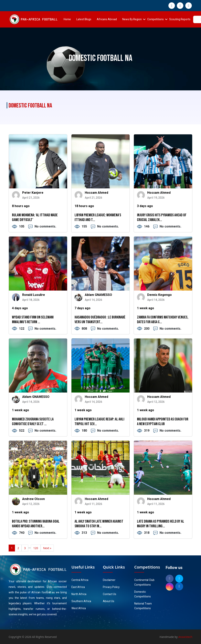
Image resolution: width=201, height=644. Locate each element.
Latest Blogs (84, 19)
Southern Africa (81, 601)
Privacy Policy (111, 587)
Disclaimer (109, 580)
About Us (109, 601)
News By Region (132, 19)
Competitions (155, 19)
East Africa (78, 587)
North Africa (79, 594)
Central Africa (80, 580)
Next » (47, 548)
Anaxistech (185, 637)
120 (36, 548)
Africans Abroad (107, 19)
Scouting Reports (180, 19)
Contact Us (110, 594)
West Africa (79, 608)
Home (67, 19)
